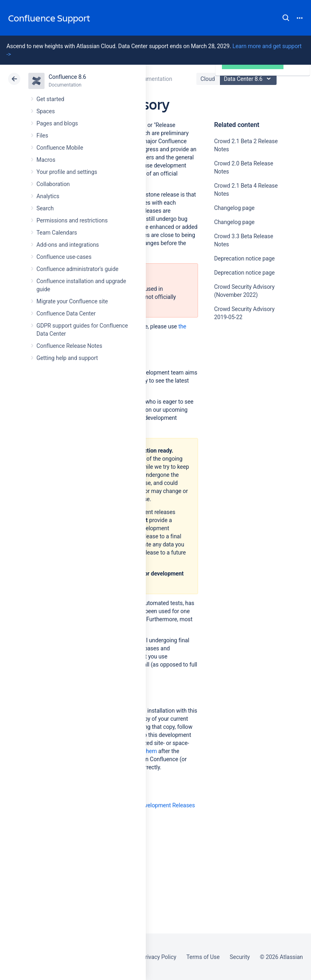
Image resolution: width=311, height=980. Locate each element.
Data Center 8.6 (249, 79)
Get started (50, 99)
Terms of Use (203, 957)
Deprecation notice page (245, 258)
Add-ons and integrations (68, 245)
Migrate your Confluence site (72, 301)
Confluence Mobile (60, 148)
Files (42, 135)
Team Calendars (57, 233)
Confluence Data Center (66, 313)
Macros (46, 160)
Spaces (46, 111)
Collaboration (53, 184)
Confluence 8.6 (67, 77)
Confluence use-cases (64, 257)
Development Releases (166, 805)
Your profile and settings (67, 172)
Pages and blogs (57, 123)
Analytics (48, 196)
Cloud (208, 79)
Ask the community (243, 396)
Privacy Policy (159, 957)
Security (240, 957)
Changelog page (234, 208)
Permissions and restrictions (72, 220)
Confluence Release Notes (69, 346)
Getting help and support (67, 358)
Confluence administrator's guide (77, 269)
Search (286, 18)
